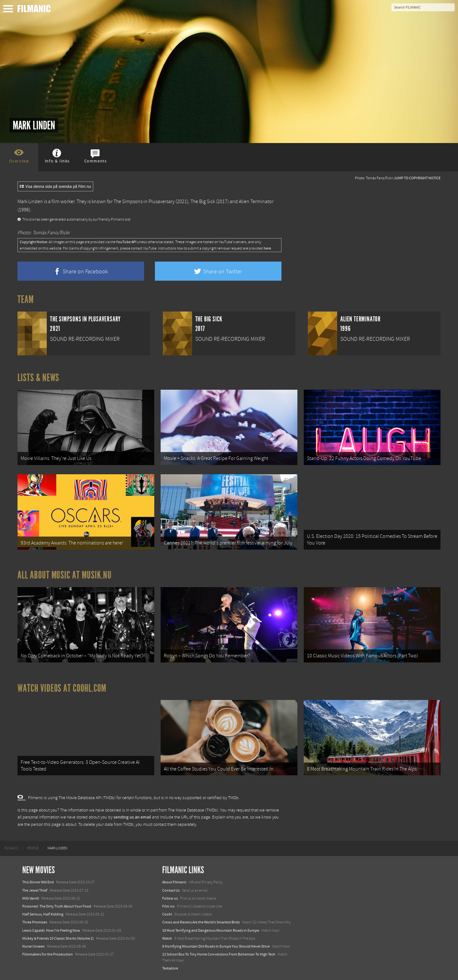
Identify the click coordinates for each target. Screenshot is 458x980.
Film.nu (168, 906)
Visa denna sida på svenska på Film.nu (55, 187)
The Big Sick (203, 202)
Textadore (170, 968)
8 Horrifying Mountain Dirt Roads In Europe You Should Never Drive (216, 946)
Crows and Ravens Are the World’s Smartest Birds (201, 922)
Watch (167, 938)
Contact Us (171, 890)
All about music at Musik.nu (65, 575)
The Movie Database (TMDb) (193, 810)
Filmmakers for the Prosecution (48, 954)
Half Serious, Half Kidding (43, 914)
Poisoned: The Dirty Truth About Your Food (57, 906)
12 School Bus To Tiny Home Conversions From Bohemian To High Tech (219, 954)
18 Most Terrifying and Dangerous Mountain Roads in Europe (211, 930)
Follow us (170, 898)
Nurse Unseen (34, 946)
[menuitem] (11, 848)
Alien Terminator (256, 202)
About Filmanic (174, 882)
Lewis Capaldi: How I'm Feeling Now (51, 930)
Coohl (167, 914)
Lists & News (38, 378)
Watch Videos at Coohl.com (62, 688)
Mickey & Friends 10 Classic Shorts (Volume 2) (58, 938)
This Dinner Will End (38, 882)
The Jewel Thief (35, 890)
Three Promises (35, 922)
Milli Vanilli (31, 898)
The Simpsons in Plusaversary (144, 202)
